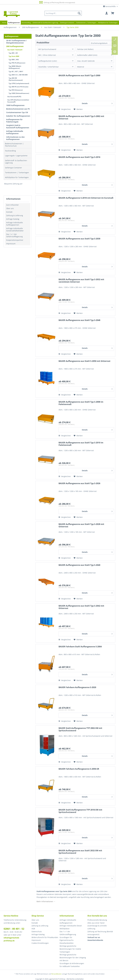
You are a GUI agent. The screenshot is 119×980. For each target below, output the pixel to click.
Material (81, 67)
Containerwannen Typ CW (17, 112)
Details (97, 103)
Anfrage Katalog (13, 219)
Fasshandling (10, 151)
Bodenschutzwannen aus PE (18, 109)
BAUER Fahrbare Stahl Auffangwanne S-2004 (80, 647)
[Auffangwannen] (14, 23)
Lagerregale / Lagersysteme (16, 156)
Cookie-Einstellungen (40, 943)
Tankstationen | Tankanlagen (17, 173)
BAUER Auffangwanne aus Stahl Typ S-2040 (79, 565)
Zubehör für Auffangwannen (18, 116)
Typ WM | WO (14, 60)
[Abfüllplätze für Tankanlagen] (108, 23)
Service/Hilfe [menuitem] (110, 6)
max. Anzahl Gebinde (86, 61)
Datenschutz (37, 932)
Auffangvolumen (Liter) (48, 61)
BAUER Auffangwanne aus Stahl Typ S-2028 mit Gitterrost (81, 525)
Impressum (11, 244)
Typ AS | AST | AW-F (16, 71)
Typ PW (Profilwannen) (17, 63)
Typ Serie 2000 (14, 56)
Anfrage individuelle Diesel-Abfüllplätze (71, 927)
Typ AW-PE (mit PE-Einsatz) (18, 87)
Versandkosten (56, 974)
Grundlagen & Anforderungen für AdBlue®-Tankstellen (72, 965)
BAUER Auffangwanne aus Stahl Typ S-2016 (79, 157)
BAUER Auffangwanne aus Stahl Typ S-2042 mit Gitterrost (81, 607)
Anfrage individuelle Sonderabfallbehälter (15, 230)
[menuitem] (63, 13)
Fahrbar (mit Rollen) (85, 49)
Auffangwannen (12, 36)
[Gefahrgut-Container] (67, 23)
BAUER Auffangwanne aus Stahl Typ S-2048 (79, 320)
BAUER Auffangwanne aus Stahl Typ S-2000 (79, 76)
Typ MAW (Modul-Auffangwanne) (15, 67)
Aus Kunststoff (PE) (14, 97)
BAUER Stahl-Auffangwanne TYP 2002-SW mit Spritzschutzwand (80, 729)
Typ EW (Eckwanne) (16, 90)
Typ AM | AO (13, 53)
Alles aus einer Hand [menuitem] (96, 923)
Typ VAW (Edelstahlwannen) (19, 93)
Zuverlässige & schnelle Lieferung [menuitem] (97, 927)
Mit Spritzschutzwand (47, 49)
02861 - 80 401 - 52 (14, 929)
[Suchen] (79, 13)
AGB (33, 929)
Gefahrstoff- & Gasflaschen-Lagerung (16, 162)
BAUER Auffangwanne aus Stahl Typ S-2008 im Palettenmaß (81, 403)
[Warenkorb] (113, 13)
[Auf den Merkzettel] (78, 109)
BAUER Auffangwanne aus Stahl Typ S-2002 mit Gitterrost (81, 117)
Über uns (10, 208)
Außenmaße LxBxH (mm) (87, 55)
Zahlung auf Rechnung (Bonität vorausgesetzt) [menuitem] (100, 933)
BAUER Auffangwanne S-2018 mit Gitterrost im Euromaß (86, 198)
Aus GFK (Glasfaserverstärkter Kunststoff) (18, 101)
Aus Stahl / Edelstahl (15, 50)
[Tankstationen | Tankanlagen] (86, 23)
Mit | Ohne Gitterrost (47, 55)
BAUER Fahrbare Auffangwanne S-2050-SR (79, 769)
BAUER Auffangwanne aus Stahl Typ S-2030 (79, 239)
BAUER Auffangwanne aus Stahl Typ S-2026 (79, 483)
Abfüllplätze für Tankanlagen (17, 177)
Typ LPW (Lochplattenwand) (19, 83)
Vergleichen (65, 109)
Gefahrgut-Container (13, 168)
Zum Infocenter (12, 205)
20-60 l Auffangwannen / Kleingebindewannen (17, 42)
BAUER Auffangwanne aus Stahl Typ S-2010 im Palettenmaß (81, 444)
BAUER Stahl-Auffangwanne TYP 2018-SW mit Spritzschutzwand (80, 811)
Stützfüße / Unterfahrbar (49, 67)
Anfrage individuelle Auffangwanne (15, 132)
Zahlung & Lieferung (15, 215)
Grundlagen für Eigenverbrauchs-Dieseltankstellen (67, 940)
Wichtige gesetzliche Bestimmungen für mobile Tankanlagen (70, 949)
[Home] (4, 23)
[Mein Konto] (107, 13)
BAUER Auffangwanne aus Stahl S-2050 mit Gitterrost (84, 361)
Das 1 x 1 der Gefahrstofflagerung (14, 235)
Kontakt (9, 212)
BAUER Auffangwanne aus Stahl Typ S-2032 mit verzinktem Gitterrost (81, 281)
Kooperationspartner (15, 240)
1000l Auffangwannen (15, 105)
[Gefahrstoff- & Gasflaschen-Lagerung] (45, 23)
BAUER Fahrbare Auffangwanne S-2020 (77, 687)
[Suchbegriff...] (63, 13)
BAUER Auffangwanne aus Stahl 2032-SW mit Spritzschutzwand (80, 852)
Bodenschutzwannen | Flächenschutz (14, 145)
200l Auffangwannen (15, 46)
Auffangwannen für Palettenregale (14, 121)
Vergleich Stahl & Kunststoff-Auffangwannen (18, 126)
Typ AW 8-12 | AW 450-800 (18, 75)
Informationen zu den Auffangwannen (15, 138)
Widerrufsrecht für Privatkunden (45, 937)
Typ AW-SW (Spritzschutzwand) (16, 79)
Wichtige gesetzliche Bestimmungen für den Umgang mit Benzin (73, 958)
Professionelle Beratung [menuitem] (97, 920)
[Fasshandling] (26, 23)
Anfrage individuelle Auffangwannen (14, 224)
